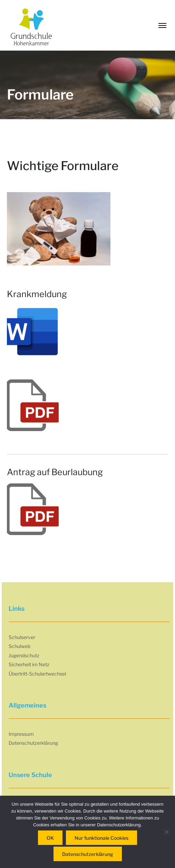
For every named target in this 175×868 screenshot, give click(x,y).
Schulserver (22, 637)
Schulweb (20, 646)
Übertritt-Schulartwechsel (37, 674)
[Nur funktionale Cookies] (166, 832)
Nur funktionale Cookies (101, 838)
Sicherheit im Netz (29, 664)
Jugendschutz (24, 655)
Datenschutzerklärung (33, 743)
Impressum (21, 734)
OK (50, 838)
